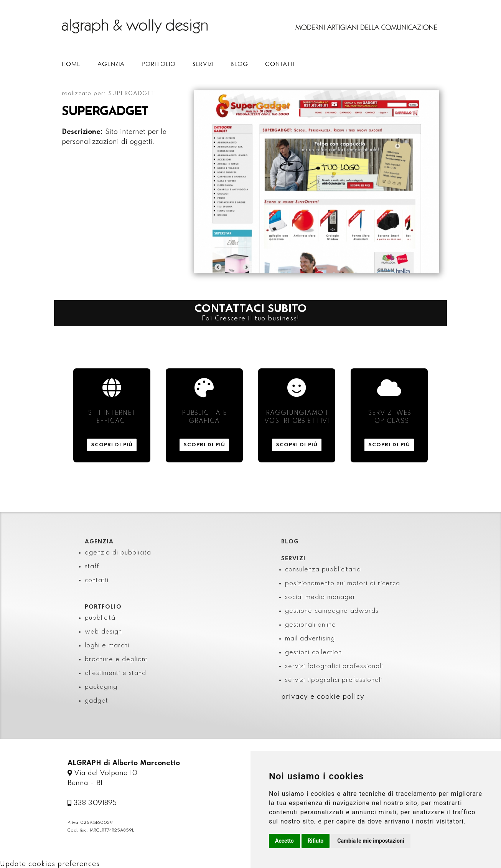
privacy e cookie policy (323, 697)
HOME (71, 64)
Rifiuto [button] (316, 841)
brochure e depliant (116, 660)
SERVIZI (203, 64)
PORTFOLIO (159, 64)
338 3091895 (92, 803)
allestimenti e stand (115, 673)
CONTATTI (280, 64)
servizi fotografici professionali (334, 667)
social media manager (320, 597)
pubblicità (100, 618)
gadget (96, 701)
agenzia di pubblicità (118, 553)
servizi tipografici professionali (334, 680)
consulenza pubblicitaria (323, 570)
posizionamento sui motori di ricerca (343, 584)
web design (103, 632)
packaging (101, 687)
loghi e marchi (107, 646)
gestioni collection (313, 653)
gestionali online (311, 625)
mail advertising (310, 639)
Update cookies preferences (50, 864)
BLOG (239, 64)
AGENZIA (111, 64)
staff (92, 567)
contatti (97, 581)
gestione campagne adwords (332, 611)
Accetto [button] (284, 841)
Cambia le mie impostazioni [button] (371, 841)
